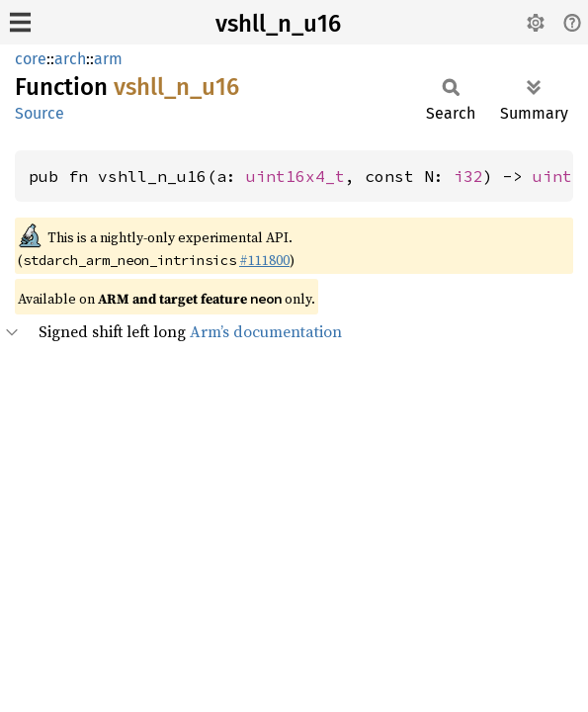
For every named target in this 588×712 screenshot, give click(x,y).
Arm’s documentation (266, 331)
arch (70, 59)
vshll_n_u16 (278, 24)
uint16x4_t (295, 176)
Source (40, 113)
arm (108, 59)
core (31, 59)
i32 (468, 176)
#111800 (264, 260)
